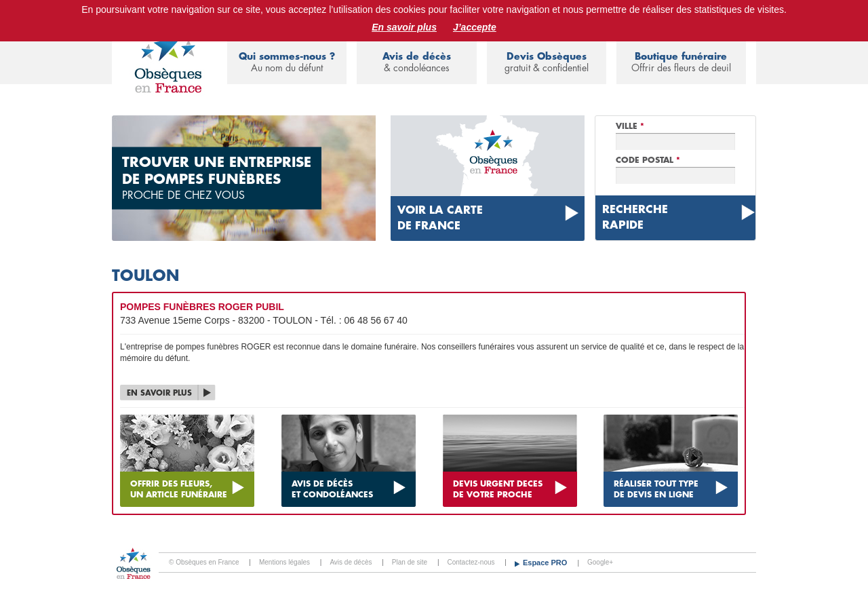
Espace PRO (546, 563)
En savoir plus (404, 27)
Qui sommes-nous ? (287, 63)
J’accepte (475, 27)
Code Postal (648, 160)
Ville (630, 126)
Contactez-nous (471, 562)
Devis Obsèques (547, 63)
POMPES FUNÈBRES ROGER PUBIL (202, 307)
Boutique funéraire (681, 63)
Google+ (600, 562)
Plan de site (410, 562)
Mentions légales (284, 562)
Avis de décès (416, 63)
